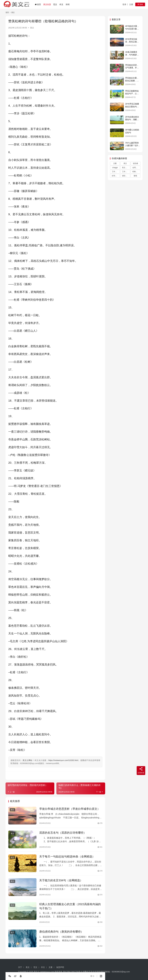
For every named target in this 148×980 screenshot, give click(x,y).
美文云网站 (27, 760)
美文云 (37, 972)
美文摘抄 (125, 168)
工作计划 (115, 172)
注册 (131, 4)
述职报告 (125, 176)
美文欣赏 (47, 4)
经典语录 (136, 172)
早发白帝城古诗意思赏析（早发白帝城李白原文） (70, 809)
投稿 (140, 4)
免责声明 (60, 967)
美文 (32, 28)
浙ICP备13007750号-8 (73, 972)
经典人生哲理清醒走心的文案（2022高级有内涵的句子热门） (70, 906)
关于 (20, 967)
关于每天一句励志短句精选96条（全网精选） (67, 856)
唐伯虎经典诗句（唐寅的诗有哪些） (61, 932)
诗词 (68, 4)
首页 (38, 4)
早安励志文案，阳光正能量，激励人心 (132, 81)
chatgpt (115, 168)
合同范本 (136, 168)
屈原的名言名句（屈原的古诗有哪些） (63, 833)
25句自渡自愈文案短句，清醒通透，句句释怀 (132, 120)
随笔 (135, 176)
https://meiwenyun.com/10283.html (63, 760)
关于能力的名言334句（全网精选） (61, 880)
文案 (115, 163)
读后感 (135, 163)
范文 (55, 4)
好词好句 (115, 176)
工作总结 (125, 172)
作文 (61, 4)
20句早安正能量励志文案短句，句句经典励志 (132, 107)
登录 (124, 4)
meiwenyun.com (47, 972)
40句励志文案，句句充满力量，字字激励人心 (132, 29)
